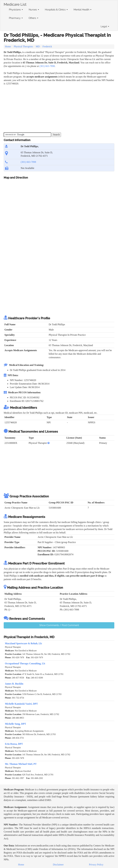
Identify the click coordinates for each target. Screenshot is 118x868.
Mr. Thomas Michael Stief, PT (21, 764)
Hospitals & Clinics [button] (56, 10)
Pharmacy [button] (16, 18)
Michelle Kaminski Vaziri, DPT (21, 704)
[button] (49, 443)
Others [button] (33, 18)
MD (38, 46)
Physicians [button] (16, 10)
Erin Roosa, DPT (14, 744)
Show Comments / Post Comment (59, 625)
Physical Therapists (23, 46)
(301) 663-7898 (47, 66)
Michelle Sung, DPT (15, 724)
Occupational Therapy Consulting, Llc (25, 663)
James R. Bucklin (14, 684)
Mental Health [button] (83, 10)
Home (8, 46)
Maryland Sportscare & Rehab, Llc (24, 643)
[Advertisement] (60, 108)
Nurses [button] (34, 10)
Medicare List (15, 4)
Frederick (47, 46)
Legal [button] (105, 26)
